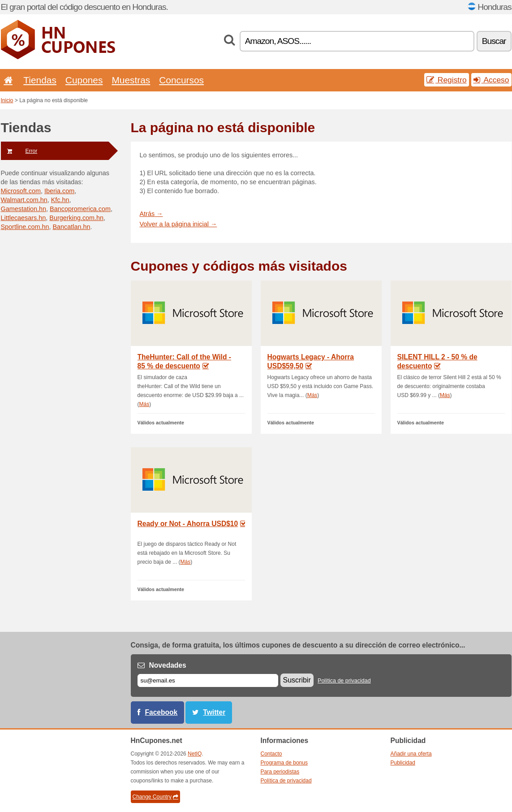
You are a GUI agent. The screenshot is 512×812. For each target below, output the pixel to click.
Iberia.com (59, 191)
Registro (447, 80)
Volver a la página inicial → (179, 224)
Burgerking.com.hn (76, 218)
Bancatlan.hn (72, 227)
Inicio (7, 100)
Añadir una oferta (411, 754)
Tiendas (40, 80)
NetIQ (195, 754)
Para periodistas (280, 772)
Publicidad (403, 763)
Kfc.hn (60, 200)
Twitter (214, 712)
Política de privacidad (344, 681)
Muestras (131, 80)
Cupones (84, 80)
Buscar (494, 41)
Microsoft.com (21, 191)
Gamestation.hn (24, 209)
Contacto (271, 754)
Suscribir (297, 680)
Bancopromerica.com (80, 209)
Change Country (155, 797)
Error (19, 151)
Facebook (161, 712)
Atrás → (151, 214)
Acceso (491, 80)
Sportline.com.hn (25, 227)
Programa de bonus (284, 763)
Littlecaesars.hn (24, 218)
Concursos (181, 80)
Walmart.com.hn (24, 200)
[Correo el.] (208, 680)
